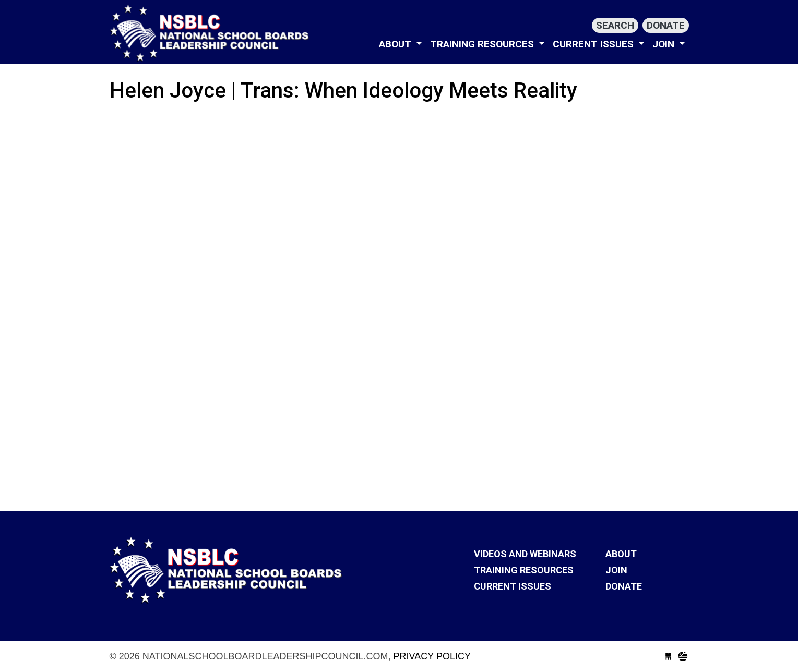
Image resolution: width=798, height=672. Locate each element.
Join (665, 44)
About (396, 44)
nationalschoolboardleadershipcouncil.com (211, 33)
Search (615, 25)
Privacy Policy (432, 656)
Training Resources (483, 44)
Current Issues (594, 44)
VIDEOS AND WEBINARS (525, 554)
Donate (666, 25)
